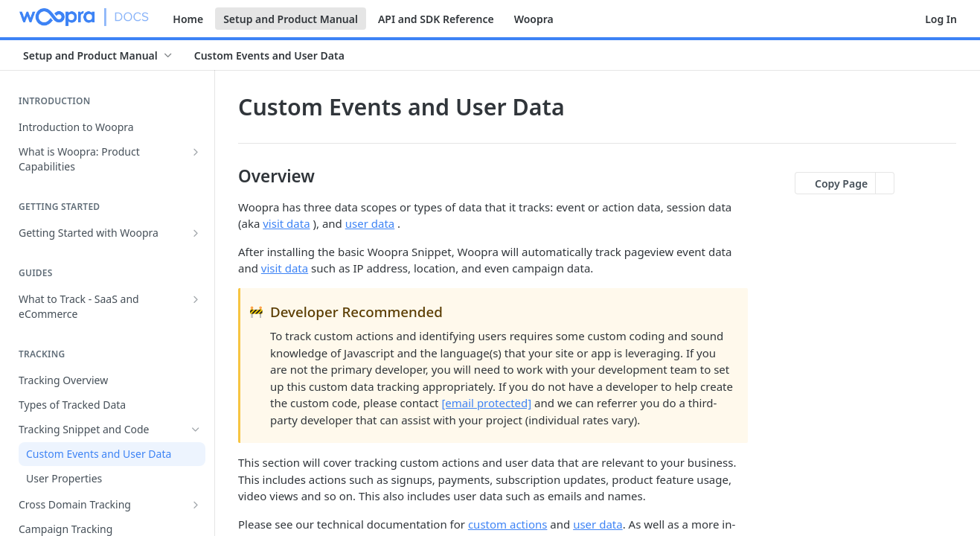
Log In (941, 19)
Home (188, 19)
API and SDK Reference (436, 19)
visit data (286, 223)
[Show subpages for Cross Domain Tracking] (196, 505)
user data (370, 223)
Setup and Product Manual (291, 19)
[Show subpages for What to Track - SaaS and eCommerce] (196, 299)
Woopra (534, 19)
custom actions (508, 524)
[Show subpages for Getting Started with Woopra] (196, 233)
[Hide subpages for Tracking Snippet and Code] (196, 430)
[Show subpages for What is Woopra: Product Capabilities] (196, 152)
